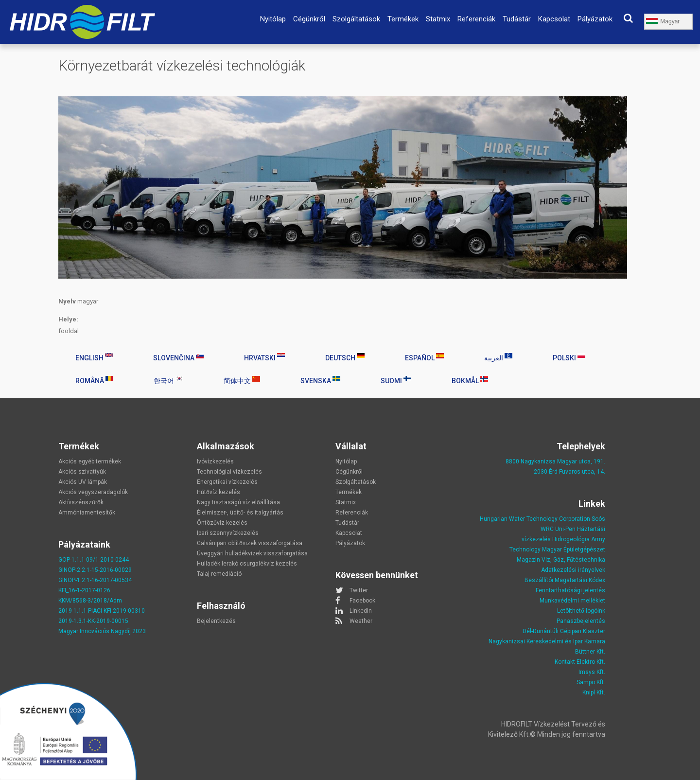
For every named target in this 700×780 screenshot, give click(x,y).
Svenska (320, 380)
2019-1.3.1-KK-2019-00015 (93, 621)
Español (424, 357)
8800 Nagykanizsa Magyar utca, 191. (555, 461)
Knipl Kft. (594, 692)
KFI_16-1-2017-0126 (84, 590)
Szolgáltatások (356, 19)
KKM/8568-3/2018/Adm (90, 601)
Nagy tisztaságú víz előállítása (238, 502)
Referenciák (476, 19)
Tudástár (517, 19)
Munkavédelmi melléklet (572, 601)
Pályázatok (595, 19)
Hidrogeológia (571, 539)
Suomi (396, 380)
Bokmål (470, 380)
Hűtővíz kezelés (219, 492)
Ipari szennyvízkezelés (228, 533)
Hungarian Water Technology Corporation (535, 519)
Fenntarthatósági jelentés (570, 590)
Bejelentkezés (216, 621)
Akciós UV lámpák (83, 482)
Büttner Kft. (590, 652)
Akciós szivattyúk (82, 472)
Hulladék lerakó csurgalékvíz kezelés (247, 564)
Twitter (359, 590)
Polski (569, 357)
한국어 (168, 380)
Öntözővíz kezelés (222, 523)
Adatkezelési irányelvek (573, 570)
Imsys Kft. (592, 672)
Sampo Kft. (591, 682)
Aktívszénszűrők (81, 502)
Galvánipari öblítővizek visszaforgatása (250, 543)
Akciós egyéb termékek (90, 461)
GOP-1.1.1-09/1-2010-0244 (94, 560)
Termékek (403, 19)
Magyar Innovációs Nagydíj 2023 (102, 631)
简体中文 (242, 380)
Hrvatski (264, 357)
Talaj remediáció (219, 574)
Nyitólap (273, 19)
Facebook (362, 601)
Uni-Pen (565, 529)
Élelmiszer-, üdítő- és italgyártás (240, 513)
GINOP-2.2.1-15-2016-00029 (95, 570)
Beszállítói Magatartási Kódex (565, 580)
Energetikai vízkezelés (227, 482)
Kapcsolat (554, 19)
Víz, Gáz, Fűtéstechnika (573, 560)
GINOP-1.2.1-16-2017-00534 (95, 580)
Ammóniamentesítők (87, 513)
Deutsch (345, 357)
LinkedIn (361, 611)
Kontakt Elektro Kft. (580, 662)
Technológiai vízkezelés (229, 472)
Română (94, 380)
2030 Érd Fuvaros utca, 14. (569, 472)
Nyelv (67, 301)
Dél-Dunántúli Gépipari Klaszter (564, 631)
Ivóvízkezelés (215, 461)
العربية (498, 357)
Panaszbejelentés (581, 621)
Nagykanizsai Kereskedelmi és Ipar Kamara (547, 641)
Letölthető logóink (581, 611)
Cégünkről (309, 19)
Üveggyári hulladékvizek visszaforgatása (252, 553)
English (94, 357)
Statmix (438, 19)
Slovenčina (178, 357)
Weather (361, 621)
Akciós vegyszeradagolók (93, 492)
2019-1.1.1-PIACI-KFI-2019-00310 (102, 611)
